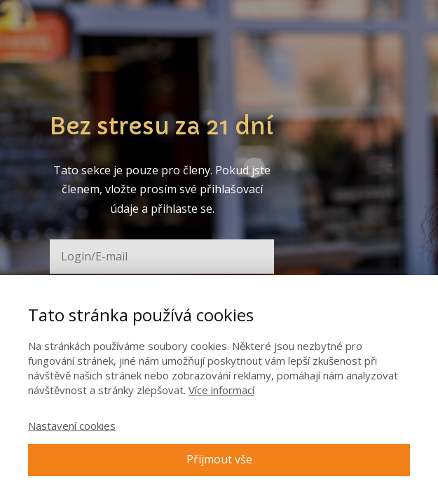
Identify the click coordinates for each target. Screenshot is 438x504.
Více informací (221, 390)
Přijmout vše (219, 459)
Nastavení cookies (72, 426)
